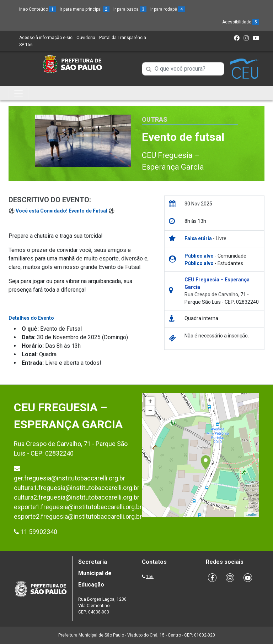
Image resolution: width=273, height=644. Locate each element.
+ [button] (150, 401)
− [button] (150, 411)
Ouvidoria (86, 38)
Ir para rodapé (168, 9)
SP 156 (26, 45)
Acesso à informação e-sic (46, 38)
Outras (155, 119)
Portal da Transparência (123, 38)
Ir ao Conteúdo (38, 9)
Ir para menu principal (85, 9)
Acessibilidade (241, 22)
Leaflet (251, 514)
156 (150, 577)
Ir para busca (130, 9)
